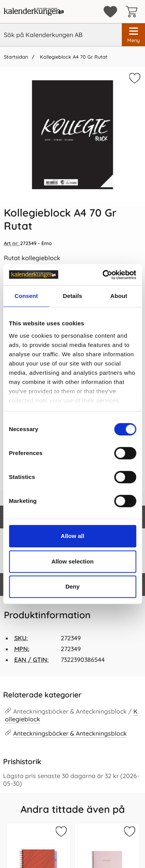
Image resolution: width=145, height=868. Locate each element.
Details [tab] (73, 296)
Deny (72, 586)
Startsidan (16, 57)
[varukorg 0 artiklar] (133, 12)
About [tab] (119, 296)
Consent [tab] (26, 296)
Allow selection (72, 561)
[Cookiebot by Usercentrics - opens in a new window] (103, 275)
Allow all (72, 536)
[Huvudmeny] (133, 35)
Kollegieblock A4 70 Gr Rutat (73, 57)
